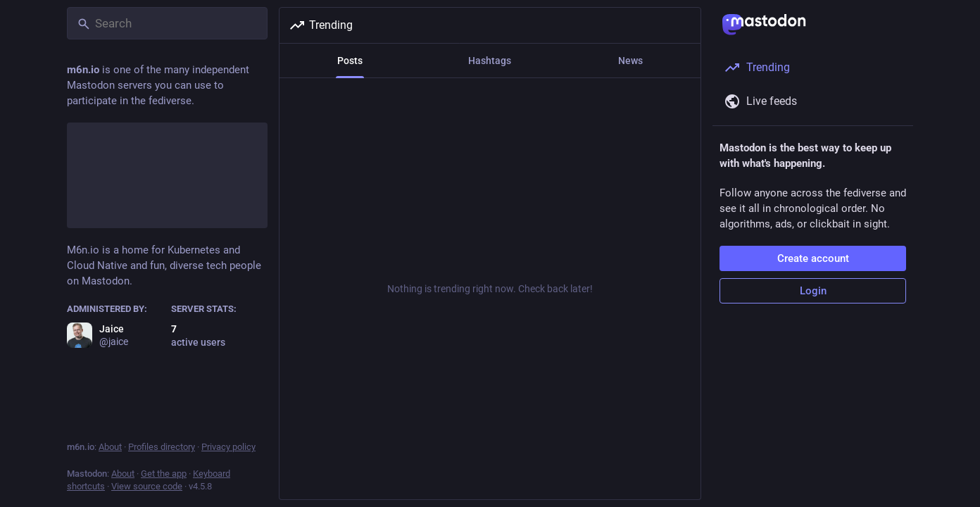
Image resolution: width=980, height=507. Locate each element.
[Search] (167, 23)
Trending (321, 25)
